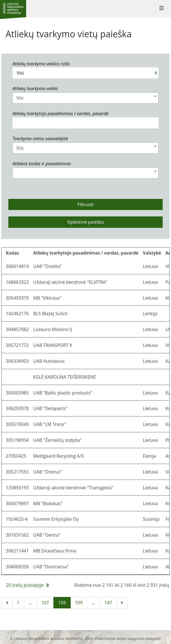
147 (108, 603)
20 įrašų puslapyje (28, 585)
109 (79, 603)
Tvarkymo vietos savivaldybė (40, 139)
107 (45, 603)
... (30, 603)
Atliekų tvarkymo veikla (35, 88)
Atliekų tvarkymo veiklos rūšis (41, 64)
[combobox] (86, 98)
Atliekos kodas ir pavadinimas (42, 164)
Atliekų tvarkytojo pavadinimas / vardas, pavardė (61, 113)
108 (62, 603)
